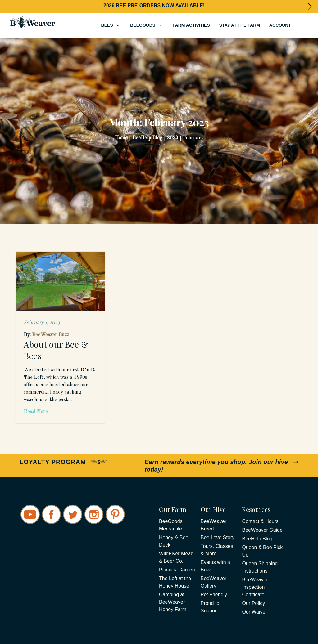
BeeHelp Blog (257, 539)
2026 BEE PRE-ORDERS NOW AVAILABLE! (154, 5)
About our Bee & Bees (56, 350)
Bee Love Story (218, 537)
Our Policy (253, 603)
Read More (36, 412)
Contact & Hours (260, 521)
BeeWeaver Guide (262, 530)
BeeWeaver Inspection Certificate (255, 587)
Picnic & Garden (177, 570)
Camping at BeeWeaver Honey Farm (173, 602)
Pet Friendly (214, 595)
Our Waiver (254, 612)
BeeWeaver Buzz (50, 335)
